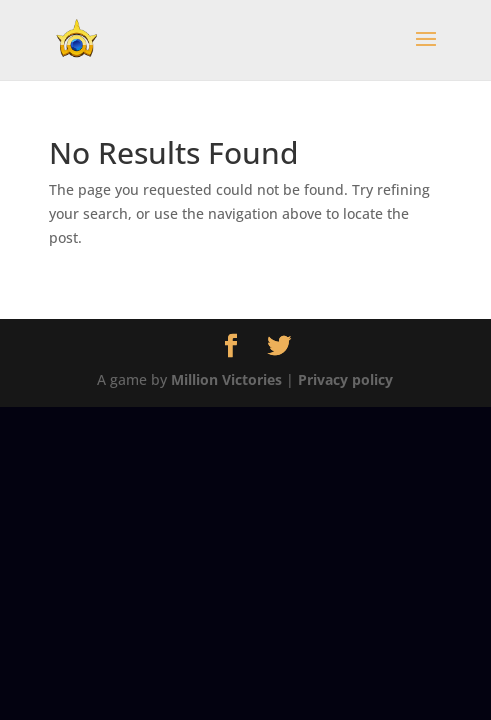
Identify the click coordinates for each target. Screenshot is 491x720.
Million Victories (226, 379)
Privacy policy (345, 379)
